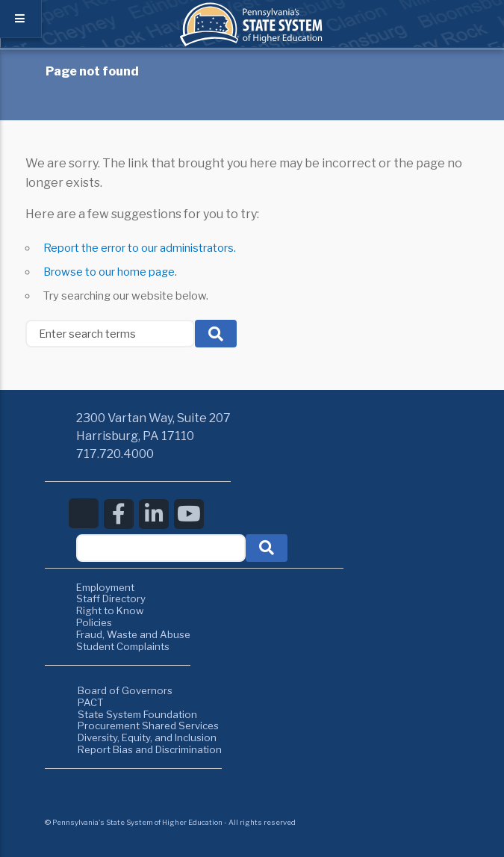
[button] (267, 548)
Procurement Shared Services (148, 725)
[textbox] (161, 548)
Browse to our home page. (110, 272)
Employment (105, 587)
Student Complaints (123, 646)
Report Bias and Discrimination (150, 749)
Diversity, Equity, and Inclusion (147, 737)
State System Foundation (137, 714)
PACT (91, 702)
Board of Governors (125, 690)
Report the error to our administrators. (140, 248)
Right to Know (110, 610)
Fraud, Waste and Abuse (133, 634)
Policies (94, 622)
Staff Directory (111, 598)
